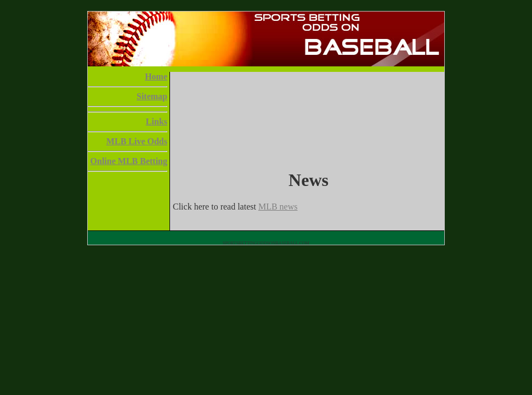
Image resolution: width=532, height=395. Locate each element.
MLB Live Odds (137, 141)
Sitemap (152, 96)
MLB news (278, 207)
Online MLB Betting (129, 161)
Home (156, 77)
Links (157, 122)
